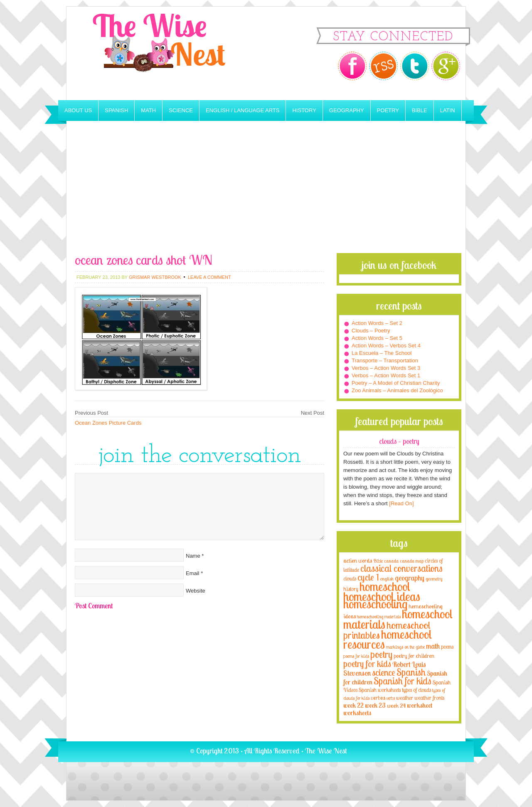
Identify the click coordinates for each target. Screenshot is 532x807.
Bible (420, 110)
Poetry (388, 110)
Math (148, 110)
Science (181, 110)
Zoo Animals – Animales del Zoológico (397, 390)
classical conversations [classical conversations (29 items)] (401, 568)
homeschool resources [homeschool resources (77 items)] (388, 639)
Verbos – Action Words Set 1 (386, 375)
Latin (448, 110)
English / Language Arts (243, 110)
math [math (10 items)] (433, 646)
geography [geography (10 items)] (410, 578)
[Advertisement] (266, 191)
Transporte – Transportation (385, 360)
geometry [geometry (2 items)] (434, 579)
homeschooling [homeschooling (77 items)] (375, 604)
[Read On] (401, 503)
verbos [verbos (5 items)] (378, 698)
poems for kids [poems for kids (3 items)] (356, 656)
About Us (78, 110)
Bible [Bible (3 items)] (378, 561)
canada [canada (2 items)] (391, 561)
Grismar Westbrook (155, 277)
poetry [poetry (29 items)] (381, 654)
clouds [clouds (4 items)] (350, 578)
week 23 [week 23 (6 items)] (375, 705)
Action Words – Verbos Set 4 (386, 346)
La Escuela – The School (382, 353)
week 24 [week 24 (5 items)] (396, 705)
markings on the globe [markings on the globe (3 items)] (405, 647)
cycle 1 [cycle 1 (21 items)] (368, 577)
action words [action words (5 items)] (358, 560)
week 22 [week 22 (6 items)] (353, 705)
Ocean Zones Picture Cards (108, 423)
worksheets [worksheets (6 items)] (357, 713)
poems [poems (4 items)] (447, 647)
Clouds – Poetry (371, 331)
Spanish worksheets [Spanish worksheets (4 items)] (380, 690)
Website (196, 591)
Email (193, 573)
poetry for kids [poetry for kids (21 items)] (367, 663)
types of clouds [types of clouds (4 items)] (416, 690)
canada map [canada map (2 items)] (412, 561)
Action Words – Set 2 (377, 323)
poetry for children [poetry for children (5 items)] (414, 656)
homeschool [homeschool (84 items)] (385, 586)
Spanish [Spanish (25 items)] (411, 672)
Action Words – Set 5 (377, 338)
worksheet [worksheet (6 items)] (420, 705)
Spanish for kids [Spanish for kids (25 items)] (403, 681)
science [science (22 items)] (384, 672)
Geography (347, 110)
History (304, 110)
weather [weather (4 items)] (405, 698)
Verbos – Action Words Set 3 (386, 368)
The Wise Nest (170, 53)
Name (193, 556)
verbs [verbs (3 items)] (391, 698)
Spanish (116, 110)
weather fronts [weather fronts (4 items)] (429, 698)
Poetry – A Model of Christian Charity (396, 383)
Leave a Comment (209, 277)
